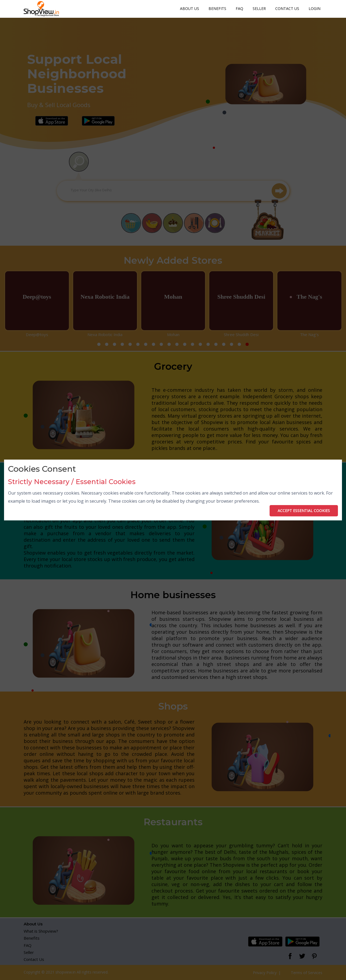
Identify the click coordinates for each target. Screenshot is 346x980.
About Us (190, 8)
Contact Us (287, 8)
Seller (259, 8)
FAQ (239, 8)
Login (315, 8)
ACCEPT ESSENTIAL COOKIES (304, 511)
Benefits (217, 8)
